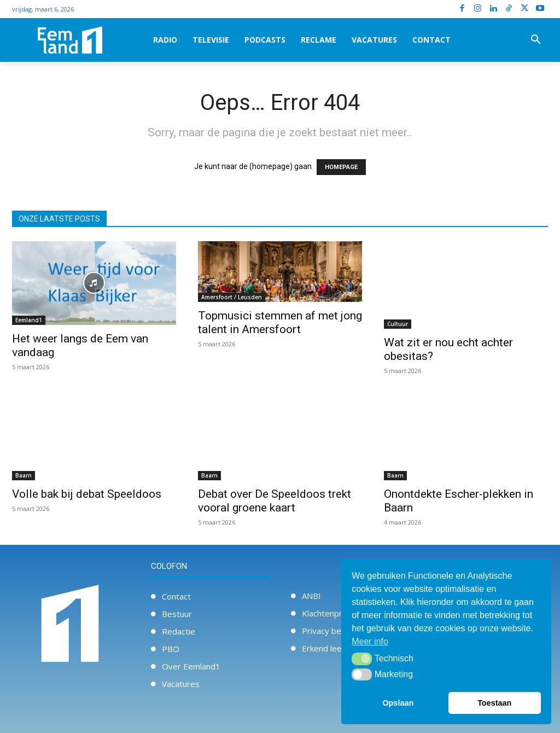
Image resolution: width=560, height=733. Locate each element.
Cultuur (398, 324)
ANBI (311, 596)
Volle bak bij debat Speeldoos (87, 494)
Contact (176, 596)
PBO (171, 649)
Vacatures (181, 684)
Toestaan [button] (494, 703)
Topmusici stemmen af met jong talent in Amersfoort (280, 322)
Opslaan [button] (398, 703)
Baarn (24, 475)
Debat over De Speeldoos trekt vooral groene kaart (275, 501)
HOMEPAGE (341, 167)
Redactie (179, 631)
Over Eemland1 (191, 666)
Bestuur (177, 614)
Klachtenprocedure (338, 613)
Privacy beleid (328, 631)
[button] (536, 40)
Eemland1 (29, 320)
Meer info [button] (370, 641)
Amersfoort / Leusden (232, 297)
